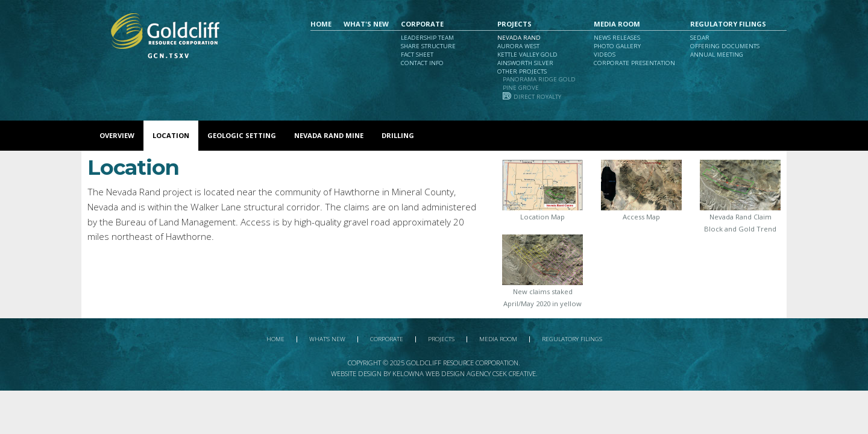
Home (321, 24)
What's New (366, 24)
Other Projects (522, 71)
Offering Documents (725, 46)
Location (171, 135)
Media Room (617, 24)
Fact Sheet (417, 55)
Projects (514, 24)
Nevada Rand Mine (329, 135)
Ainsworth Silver (525, 63)
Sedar (700, 38)
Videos (605, 55)
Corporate (422, 24)
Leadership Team (427, 38)
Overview (117, 135)
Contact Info (422, 63)
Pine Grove (521, 88)
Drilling (398, 135)
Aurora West (518, 46)
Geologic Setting (242, 135)
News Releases (617, 38)
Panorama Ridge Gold (539, 79)
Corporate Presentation (634, 63)
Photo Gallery (617, 46)
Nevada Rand (519, 38)
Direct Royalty (537, 97)
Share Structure (428, 46)
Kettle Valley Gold (527, 55)
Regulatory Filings (728, 24)
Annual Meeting (717, 55)
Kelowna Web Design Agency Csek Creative (464, 373)
